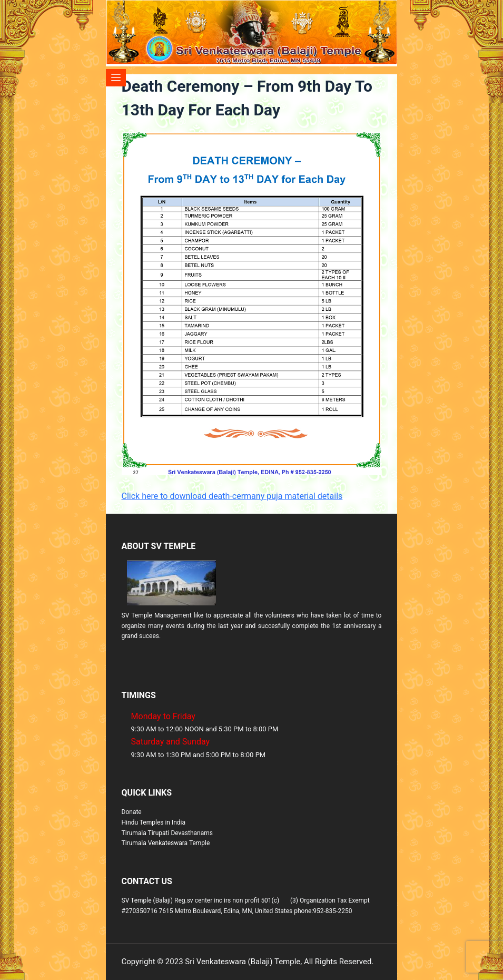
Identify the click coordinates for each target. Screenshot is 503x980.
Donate (132, 812)
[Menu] (116, 78)
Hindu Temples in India (154, 822)
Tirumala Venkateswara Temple (166, 843)
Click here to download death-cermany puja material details (232, 496)
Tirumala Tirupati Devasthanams (167, 833)
